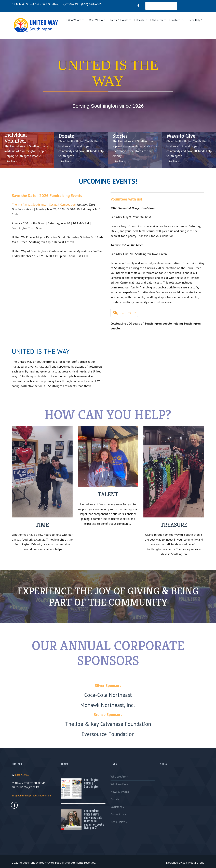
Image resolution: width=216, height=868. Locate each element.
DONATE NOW (161, 6)
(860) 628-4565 (91, 4)
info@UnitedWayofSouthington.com (31, 796)
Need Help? (195, 20)
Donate (140, 20)
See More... (12, 161)
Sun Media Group (193, 863)
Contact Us (177, 20)
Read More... (93, 796)
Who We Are (74, 20)
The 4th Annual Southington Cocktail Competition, (44, 204)
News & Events (119, 20)
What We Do (96, 20)
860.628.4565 (22, 775)
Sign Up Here (124, 313)
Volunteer (158, 20)
